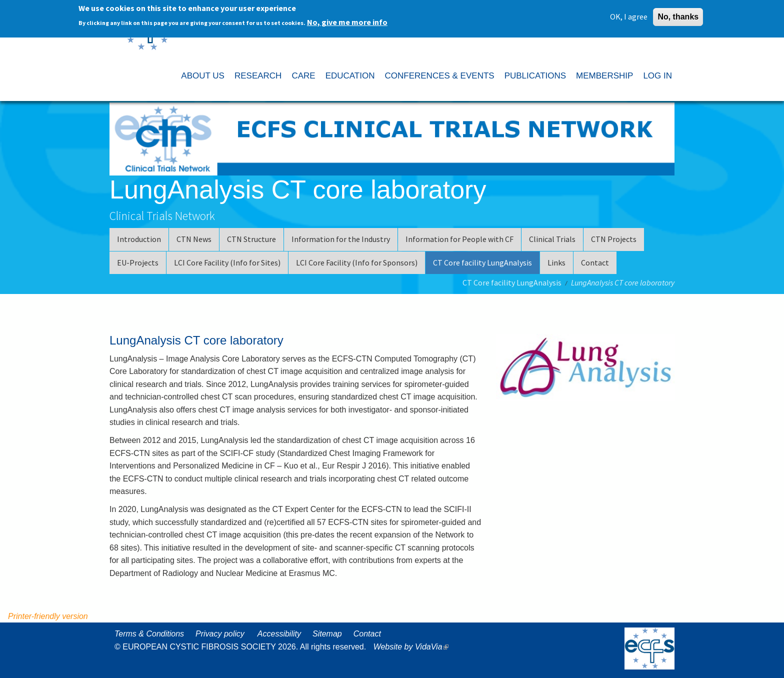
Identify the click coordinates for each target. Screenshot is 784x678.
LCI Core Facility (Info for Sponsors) (357, 262)
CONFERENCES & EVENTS (439, 76)
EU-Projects (138, 262)
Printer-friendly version (48, 616)
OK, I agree (629, 16)
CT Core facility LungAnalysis (482, 262)
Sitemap (327, 634)
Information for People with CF (459, 239)
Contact (595, 262)
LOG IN (657, 76)
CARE (303, 76)
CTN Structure (251, 239)
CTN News (194, 239)
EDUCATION (350, 76)
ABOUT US (203, 76)
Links (556, 262)
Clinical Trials (552, 239)
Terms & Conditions (149, 634)
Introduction (139, 239)
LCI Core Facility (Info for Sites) (227, 262)
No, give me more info (347, 22)
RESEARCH (258, 76)
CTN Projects (614, 239)
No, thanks (678, 17)
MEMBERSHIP (604, 76)
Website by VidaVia (413, 647)
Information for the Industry (341, 239)
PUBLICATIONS (535, 76)
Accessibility (279, 634)
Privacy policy (220, 634)
